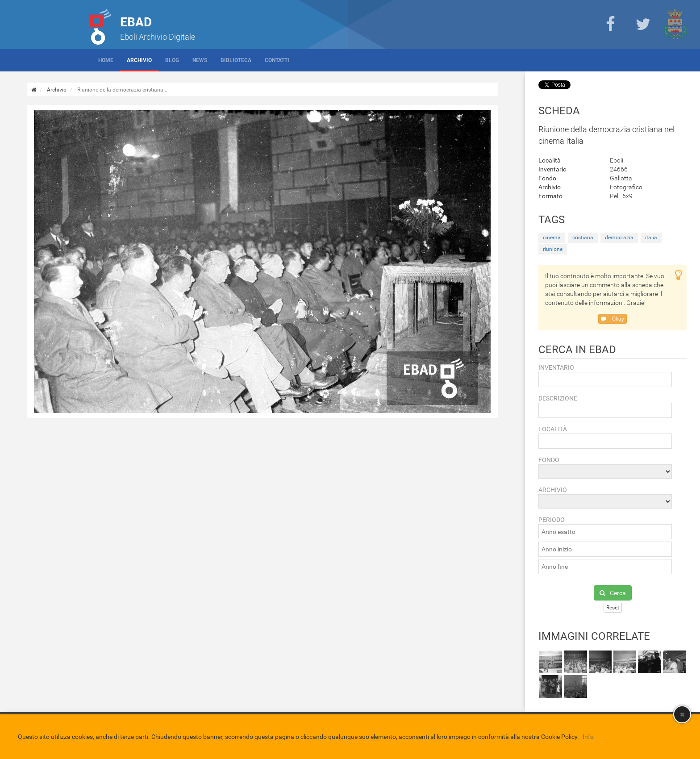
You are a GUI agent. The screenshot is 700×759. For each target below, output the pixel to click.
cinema (552, 238)
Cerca (613, 593)
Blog (172, 60)
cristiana (583, 238)
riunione (553, 249)
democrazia (619, 238)
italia (651, 238)
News (200, 60)
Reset (613, 608)
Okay (612, 319)
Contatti (277, 60)
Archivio (139, 60)
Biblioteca (236, 60)
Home (106, 60)
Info (588, 737)
